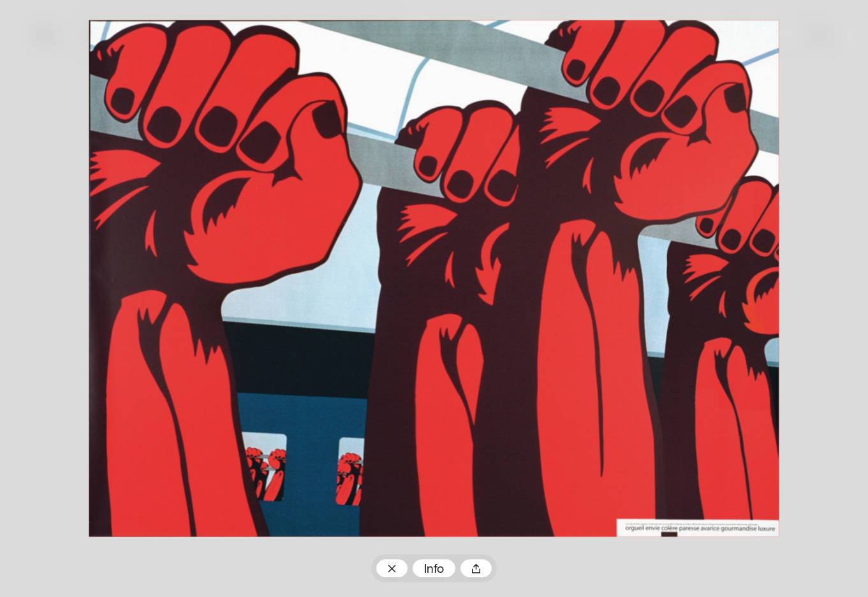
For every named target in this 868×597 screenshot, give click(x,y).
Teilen (476, 569)
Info (434, 570)
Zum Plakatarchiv (392, 569)
